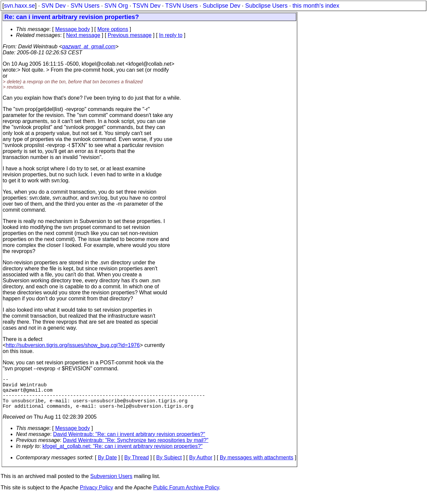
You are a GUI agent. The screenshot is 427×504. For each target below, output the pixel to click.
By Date (107, 465)
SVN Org (116, 6)
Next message (83, 35)
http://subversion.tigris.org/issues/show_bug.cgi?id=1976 (73, 345)
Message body (72, 29)
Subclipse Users (266, 6)
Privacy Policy (96, 495)
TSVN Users (181, 6)
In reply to (171, 35)
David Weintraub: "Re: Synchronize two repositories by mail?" (136, 448)
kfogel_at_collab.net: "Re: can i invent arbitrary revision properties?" (122, 454)
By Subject (169, 465)
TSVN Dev (147, 6)
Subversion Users (111, 484)
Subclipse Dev (222, 6)
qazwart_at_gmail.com (89, 46)
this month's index (316, 6)
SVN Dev (53, 6)
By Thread (137, 465)
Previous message (130, 35)
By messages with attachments (257, 465)
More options (113, 29)
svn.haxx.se (20, 6)
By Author (201, 465)
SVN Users (85, 6)
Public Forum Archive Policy (186, 495)
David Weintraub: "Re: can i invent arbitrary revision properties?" (129, 442)
